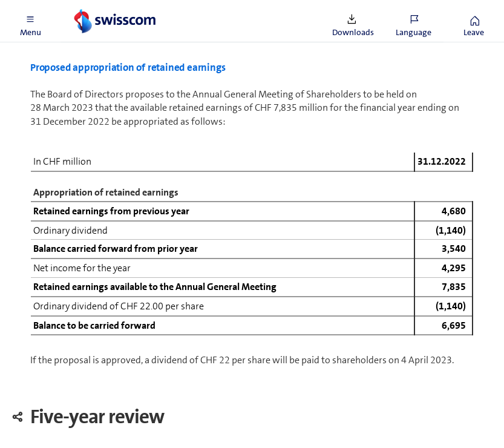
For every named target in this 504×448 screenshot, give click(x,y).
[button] (30, 21)
